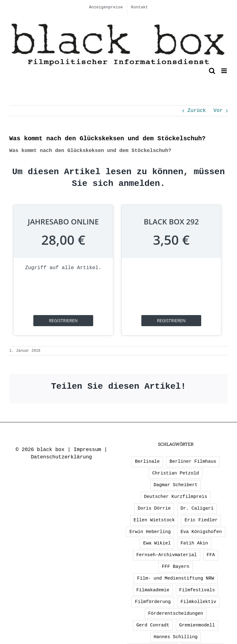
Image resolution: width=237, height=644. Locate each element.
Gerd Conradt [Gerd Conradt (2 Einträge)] (153, 625)
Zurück (196, 111)
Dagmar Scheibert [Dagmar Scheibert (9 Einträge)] (176, 485)
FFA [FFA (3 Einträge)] (211, 555)
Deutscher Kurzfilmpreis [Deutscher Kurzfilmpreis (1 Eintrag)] (176, 497)
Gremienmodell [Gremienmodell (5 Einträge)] (197, 625)
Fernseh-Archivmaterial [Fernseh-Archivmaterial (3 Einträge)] (167, 555)
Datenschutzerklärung (61, 457)
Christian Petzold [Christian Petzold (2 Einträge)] (175, 473)
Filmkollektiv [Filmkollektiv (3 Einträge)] (198, 602)
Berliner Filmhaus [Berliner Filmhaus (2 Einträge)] (193, 461)
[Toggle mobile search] (212, 71)
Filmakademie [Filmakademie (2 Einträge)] (153, 590)
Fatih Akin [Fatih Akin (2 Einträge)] (194, 543)
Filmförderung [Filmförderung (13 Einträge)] (153, 602)
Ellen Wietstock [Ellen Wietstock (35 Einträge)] (154, 520)
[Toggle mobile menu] (225, 71)
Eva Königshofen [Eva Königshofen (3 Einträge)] (201, 532)
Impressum (87, 450)
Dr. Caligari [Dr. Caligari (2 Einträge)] (197, 508)
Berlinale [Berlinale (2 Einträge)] (147, 461)
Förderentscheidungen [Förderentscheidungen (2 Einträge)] (176, 613)
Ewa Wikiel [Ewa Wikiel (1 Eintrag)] (157, 543)
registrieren (63, 320)
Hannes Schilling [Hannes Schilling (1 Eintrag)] (176, 637)
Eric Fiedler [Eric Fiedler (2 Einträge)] (201, 520)
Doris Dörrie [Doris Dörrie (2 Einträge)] (154, 508)
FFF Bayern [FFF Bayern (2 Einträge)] (175, 567)
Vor (218, 111)
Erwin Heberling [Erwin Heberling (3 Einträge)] (150, 532)
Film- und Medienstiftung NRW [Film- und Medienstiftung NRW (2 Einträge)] (175, 578)
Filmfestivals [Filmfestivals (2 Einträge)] (197, 590)
